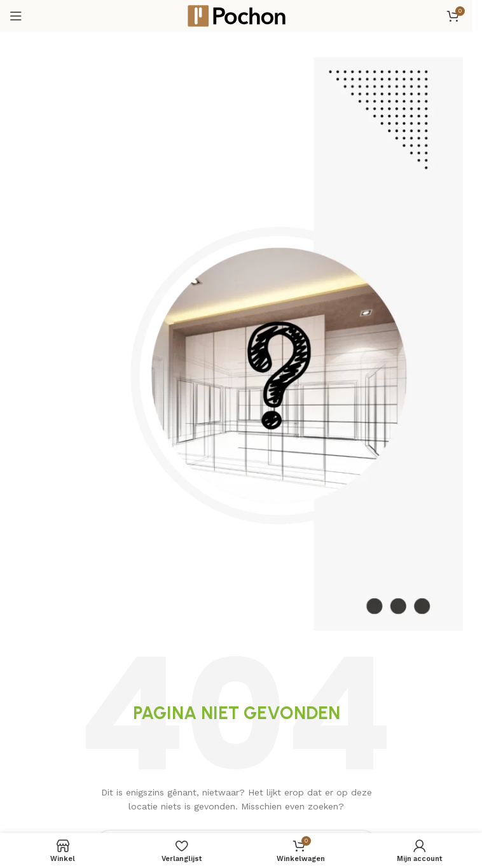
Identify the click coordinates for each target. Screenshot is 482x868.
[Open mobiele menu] (16, 16)
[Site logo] (237, 15)
